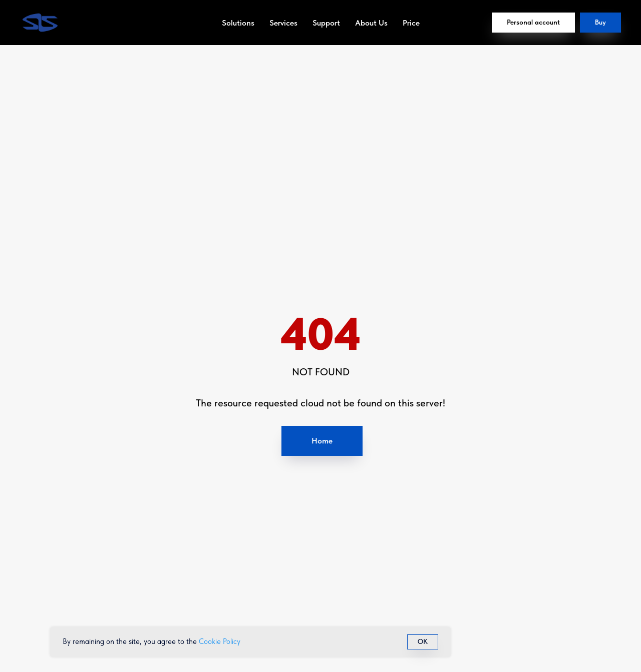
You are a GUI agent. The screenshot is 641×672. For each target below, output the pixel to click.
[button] (600, 23)
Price (411, 23)
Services (283, 23)
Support (326, 23)
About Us (371, 23)
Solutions (238, 23)
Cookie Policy (220, 641)
